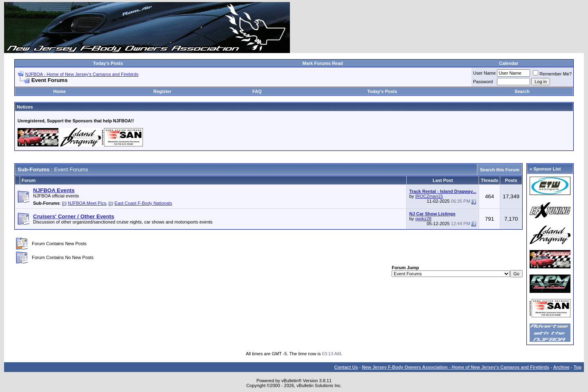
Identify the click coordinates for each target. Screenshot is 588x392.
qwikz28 (423, 219)
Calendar (509, 63)
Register (163, 91)
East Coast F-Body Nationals (143, 203)
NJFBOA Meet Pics (87, 203)
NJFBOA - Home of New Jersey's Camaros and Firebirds (82, 74)
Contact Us (346, 367)
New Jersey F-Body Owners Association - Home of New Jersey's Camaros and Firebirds (455, 367)
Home (59, 91)
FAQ (257, 91)
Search (522, 91)
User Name (485, 73)
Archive (561, 367)
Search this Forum (500, 170)
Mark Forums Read (323, 63)
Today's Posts (108, 63)
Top (578, 367)
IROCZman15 (429, 196)
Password (483, 82)
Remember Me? (552, 74)
